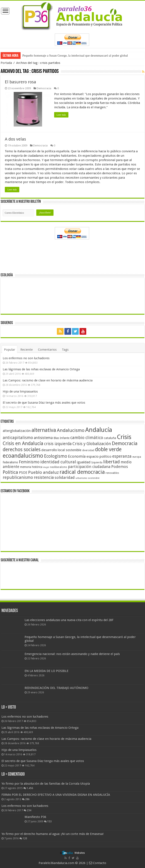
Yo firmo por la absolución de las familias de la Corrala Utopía (46, 783)
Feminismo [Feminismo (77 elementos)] (29, 462)
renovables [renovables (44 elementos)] (112, 473)
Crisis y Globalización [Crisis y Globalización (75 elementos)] (92, 444)
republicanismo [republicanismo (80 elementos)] (18, 477)
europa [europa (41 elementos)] (137, 457)
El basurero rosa (20, 82)
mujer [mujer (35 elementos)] (46, 467)
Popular (10, 349)
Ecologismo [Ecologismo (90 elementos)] (56, 456)
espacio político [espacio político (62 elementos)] (99, 456)
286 (27, 799)
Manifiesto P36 (35, 817)
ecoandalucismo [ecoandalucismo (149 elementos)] (23, 455)
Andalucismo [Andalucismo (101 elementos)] (71, 430)
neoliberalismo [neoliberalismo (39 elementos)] (59, 467)
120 (25, 838)
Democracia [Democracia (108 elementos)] (125, 443)
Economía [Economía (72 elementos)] (77, 456)
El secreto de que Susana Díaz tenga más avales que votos (44, 402)
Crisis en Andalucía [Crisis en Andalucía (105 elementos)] (23, 443)
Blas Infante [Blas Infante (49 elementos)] (61, 438)
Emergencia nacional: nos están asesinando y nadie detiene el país (72, 654)
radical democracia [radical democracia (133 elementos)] (82, 472)
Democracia (44, 88)
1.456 (30, 788)
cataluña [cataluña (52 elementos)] (110, 438)
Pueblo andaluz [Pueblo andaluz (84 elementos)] (43, 472)
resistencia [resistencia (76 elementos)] (44, 477)
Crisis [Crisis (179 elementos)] (124, 437)
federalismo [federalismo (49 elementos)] (10, 462)
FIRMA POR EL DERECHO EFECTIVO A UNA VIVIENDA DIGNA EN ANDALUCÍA (56, 794)
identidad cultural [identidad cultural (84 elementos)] (58, 462)
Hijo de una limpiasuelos (20, 391)
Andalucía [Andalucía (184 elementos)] (99, 430)
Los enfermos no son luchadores (26, 358)
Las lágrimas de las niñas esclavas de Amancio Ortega (41, 369)
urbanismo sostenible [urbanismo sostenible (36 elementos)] (88, 478)
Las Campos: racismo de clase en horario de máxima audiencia (48, 380)
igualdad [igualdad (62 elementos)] (84, 462)
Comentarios (47, 349)
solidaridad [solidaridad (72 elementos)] (65, 477)
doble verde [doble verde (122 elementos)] (108, 449)
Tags (65, 349)
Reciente (27, 349)
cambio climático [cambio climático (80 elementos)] (87, 437)
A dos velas (15, 139)
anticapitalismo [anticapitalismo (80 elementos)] (18, 437)
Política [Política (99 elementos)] (10, 472)
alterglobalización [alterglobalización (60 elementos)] (17, 430)
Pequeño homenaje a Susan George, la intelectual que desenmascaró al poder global (75, 56)
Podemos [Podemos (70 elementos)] (120, 466)
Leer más (61, 115)
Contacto (98, 863)
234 (29, 810)
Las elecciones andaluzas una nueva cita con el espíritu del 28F (69, 620)
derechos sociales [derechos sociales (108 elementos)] (22, 449)
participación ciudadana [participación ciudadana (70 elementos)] (89, 466)
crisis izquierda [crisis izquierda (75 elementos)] (58, 444)
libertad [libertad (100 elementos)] (112, 461)
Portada (6, 63)
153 (49, 821)
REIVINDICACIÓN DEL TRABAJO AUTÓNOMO (56, 688)
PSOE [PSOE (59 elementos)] (23, 472)
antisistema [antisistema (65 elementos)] (43, 438)
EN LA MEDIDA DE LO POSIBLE (46, 671)
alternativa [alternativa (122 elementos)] (44, 430)
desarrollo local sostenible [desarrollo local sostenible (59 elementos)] (61, 450)
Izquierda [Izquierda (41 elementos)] (97, 462)
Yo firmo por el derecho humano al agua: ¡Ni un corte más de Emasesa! (52, 834)
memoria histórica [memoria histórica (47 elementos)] (31, 467)
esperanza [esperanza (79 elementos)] (122, 456)
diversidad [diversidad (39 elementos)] (88, 450)
